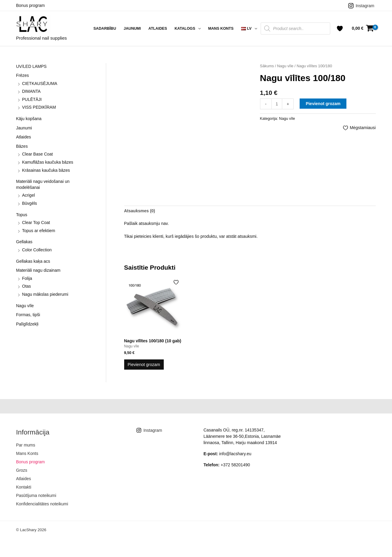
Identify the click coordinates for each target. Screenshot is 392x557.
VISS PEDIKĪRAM (39, 107)
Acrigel (29, 195)
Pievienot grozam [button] (144, 365)
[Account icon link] (340, 29)
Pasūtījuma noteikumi (36, 495)
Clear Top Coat (36, 222)
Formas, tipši (28, 315)
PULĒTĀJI (32, 99)
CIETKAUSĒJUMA (40, 83)
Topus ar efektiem (39, 231)
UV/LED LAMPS (31, 66)
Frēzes (23, 75)
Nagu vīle (25, 306)
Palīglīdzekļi (27, 324)
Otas (27, 286)
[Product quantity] (277, 104)
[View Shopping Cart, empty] (363, 28)
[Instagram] (361, 6)
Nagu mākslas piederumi (45, 294)
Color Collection (37, 250)
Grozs (22, 470)
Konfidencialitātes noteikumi (42, 504)
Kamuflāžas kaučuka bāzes (48, 162)
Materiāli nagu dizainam (38, 270)
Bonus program (31, 5)
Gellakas (24, 242)
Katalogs (185, 29)
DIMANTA (31, 91)
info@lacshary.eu (235, 454)
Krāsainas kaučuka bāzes (46, 170)
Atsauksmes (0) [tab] (140, 211)
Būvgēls (30, 203)
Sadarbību (105, 29)
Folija (27, 278)
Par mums (26, 445)
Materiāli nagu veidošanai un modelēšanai (43, 184)
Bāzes (22, 146)
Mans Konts (221, 29)
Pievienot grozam (323, 104)
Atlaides (158, 29)
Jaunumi (132, 29)
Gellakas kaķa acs (33, 261)
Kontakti (24, 487)
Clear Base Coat (38, 154)
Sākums (267, 66)
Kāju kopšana (29, 119)
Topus (22, 215)
